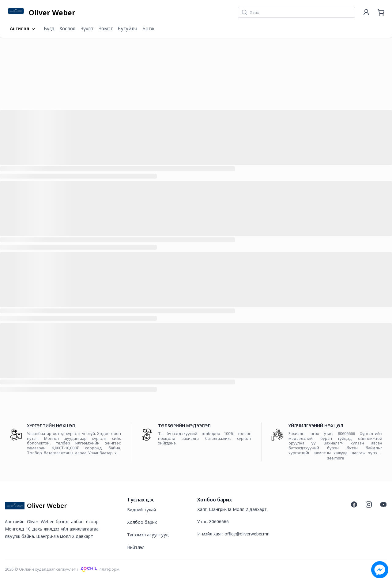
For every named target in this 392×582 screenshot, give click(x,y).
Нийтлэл (136, 547)
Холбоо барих (142, 522)
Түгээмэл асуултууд (148, 535)
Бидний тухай (141, 510)
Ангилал (23, 29)
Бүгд (49, 28)
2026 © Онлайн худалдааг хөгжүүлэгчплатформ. (63, 569)
